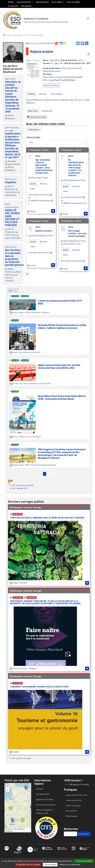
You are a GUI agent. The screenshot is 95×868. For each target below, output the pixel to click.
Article (27, 37)
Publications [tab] (34, 131)
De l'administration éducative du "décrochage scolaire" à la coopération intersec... (76, 169)
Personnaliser (50, 865)
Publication (35, 152)
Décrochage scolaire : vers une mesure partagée (77, 235)
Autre (13, 81)
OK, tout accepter (83, 861)
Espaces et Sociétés (36, 19)
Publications (18, 37)
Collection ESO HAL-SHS (77, 797)
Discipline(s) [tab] (47, 112)
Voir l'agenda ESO (20, 490)
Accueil (8, 37)
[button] (88, 20)
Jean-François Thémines (12, 279)
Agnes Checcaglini (13, 240)
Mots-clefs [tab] (33, 112)
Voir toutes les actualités (23, 487)
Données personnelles (46, 806)
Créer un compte (73, 2)
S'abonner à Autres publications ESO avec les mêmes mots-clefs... (27, 276)
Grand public (51, 467)
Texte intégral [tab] (57, 95)
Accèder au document (41, 196)
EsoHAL (11, 2)
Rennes (16, 385)
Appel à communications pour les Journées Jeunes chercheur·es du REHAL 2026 (59, 368)
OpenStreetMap (19, 831)
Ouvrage (37, 509)
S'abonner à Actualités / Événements (9, 484)
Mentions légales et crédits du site (45, 813)
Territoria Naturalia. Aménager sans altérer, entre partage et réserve (47, 519)
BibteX (47, 87)
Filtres (13, 292)
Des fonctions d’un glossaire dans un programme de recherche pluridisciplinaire (14, 259)
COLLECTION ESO (46, 45)
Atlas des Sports (42, 2)
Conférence (46, 314)
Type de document (33, 139)
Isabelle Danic (11, 194)
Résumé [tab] (43, 95)
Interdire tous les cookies (28, 865)
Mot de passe (26, 6)
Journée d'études (45, 385)
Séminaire (36, 354)
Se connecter (13, 6)
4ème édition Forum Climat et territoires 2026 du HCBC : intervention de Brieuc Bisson (62, 399)
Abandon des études (38, 119)
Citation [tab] (31, 95)
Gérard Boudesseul (70, 182)
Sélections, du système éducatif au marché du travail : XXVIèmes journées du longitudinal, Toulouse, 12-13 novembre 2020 (13, 98)
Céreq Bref (54, 62)
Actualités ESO (43, 796)
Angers (16, 314)
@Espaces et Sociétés (78, 786)
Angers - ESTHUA (25, 314)
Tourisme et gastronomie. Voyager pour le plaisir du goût (40, 688)
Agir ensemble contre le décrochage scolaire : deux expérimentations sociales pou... (44, 168)
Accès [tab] (33, 185)
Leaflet (8, 831)
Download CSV (10, 482)
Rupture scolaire (42, 53)
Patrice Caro (11, 237)
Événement (36, 314)
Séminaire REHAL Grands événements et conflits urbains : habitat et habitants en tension (62, 328)
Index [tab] (33, 190)
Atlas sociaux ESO (24, 2)
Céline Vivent (35, 179)
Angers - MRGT (24, 467)
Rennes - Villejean (28, 670)
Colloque (43, 467)
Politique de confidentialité (69, 865)
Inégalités (11, 184)
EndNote (55, 87)
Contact (40, 790)
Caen (46, 179)
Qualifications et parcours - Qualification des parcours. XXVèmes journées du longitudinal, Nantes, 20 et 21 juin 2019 (13, 147)
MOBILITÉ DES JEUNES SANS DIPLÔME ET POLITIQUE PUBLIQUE (12, 219)
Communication (12, 209)
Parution (28, 509)
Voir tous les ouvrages (22, 760)
